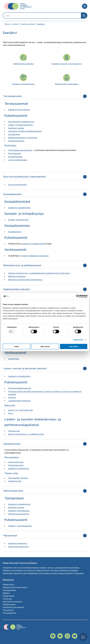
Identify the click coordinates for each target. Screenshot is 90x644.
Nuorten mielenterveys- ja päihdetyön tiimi (26, 434)
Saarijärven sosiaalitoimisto (19, 208)
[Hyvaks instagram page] (67, 636)
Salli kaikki (74, 346)
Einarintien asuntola (16, 508)
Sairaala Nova (8, 585)
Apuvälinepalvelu (15, 157)
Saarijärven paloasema (18, 543)
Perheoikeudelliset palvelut (20, 388)
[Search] (84, 16)
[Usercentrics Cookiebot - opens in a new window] (78, 296)
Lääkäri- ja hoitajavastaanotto (20, 125)
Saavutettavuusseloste (12, 602)
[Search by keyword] (42, 16)
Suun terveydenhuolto (17, 185)
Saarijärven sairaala (16, 128)
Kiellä (16, 346)
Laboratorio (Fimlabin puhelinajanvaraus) (25, 131)
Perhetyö (12, 398)
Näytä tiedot (78, 340)
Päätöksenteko (9, 605)
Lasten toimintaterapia (17, 160)
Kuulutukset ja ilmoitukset (13, 607)
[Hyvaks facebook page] (53, 636)
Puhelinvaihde (9, 596)
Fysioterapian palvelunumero (20, 150)
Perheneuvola (14, 431)
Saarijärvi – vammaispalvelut (20, 526)
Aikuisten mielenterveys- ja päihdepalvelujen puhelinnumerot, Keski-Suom (39, 273)
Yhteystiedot (8, 610)
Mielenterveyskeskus (17, 276)
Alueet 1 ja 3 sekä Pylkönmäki (20, 410)
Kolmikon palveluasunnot (19, 514)
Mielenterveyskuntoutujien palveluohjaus (25, 280)
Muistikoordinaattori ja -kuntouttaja (23, 138)
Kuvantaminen (14, 134)
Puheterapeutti (14, 153)
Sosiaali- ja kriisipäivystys (18, 220)
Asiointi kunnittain (28, 24)
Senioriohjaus (14, 359)
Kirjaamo (6, 593)
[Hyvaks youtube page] (75, 636)
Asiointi (15, 24)
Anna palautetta (9, 613)
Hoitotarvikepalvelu (16, 141)
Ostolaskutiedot (9, 590)
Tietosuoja (7, 599)
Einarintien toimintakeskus (19, 511)
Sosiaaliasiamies (15, 232)
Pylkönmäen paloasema (18, 547)
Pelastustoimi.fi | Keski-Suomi (15, 587)
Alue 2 (11, 413)
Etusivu (7, 24)
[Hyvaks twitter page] (60, 636)
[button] (45, 96)
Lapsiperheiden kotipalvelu (19, 401)
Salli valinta (45, 346)
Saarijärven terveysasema (19, 110)
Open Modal (83, 637)
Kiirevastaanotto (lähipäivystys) (21, 122)
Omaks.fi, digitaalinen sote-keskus (35, 256)
